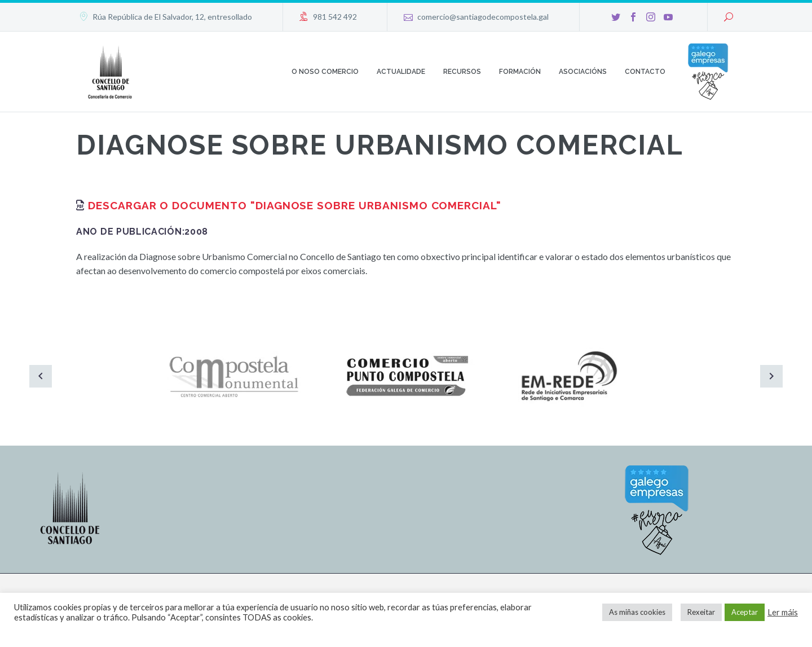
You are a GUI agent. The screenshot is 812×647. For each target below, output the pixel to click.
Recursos (462, 72)
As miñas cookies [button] (637, 612)
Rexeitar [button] (701, 612)
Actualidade (401, 72)
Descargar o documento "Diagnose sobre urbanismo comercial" (295, 205)
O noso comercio (325, 72)
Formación (520, 72)
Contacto (645, 72)
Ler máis (783, 612)
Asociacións (583, 72)
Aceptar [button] (745, 612)
